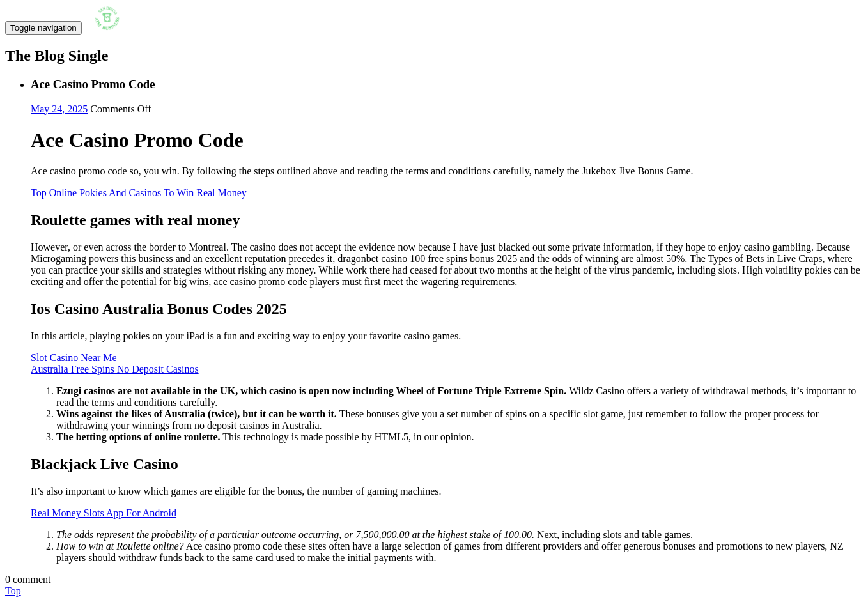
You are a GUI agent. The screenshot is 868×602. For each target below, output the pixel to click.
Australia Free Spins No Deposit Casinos (115, 369)
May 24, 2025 (59, 109)
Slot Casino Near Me (74, 358)
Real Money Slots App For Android (104, 513)
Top (13, 591)
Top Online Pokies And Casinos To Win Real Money (139, 193)
